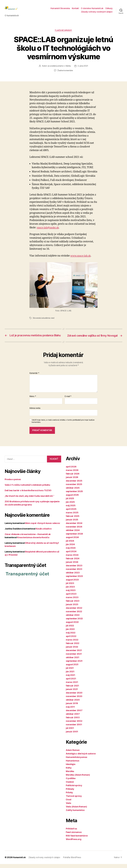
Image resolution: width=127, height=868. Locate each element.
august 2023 (72, 584)
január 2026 (72, 481)
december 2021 (74, 654)
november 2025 (74, 488)
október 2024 (73, 534)
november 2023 (74, 573)
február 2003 (73, 721)
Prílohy (69, 796)
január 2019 (72, 707)
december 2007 (74, 714)
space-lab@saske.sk (48, 228)
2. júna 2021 (83, 67)
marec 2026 (72, 474)
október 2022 (73, 619)
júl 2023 (70, 587)
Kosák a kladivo (44, 533)
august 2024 (72, 541)
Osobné (70, 786)
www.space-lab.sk (81, 256)
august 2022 (72, 626)
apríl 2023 (71, 598)
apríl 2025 (71, 513)
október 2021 (73, 661)
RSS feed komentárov (77, 840)
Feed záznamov (74, 836)
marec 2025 (72, 517)
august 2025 (72, 499)
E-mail (68, 400)
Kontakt (75, 9)
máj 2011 (70, 711)
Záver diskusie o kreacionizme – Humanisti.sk (28, 538)
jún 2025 (70, 506)
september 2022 (74, 623)
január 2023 (72, 608)
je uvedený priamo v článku (59, 67)
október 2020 (73, 704)
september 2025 (74, 495)
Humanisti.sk (19, 861)
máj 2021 (70, 679)
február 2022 (73, 647)
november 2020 (74, 700)
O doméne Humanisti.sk (92, 9)
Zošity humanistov (75, 814)
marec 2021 (72, 686)
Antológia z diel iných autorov (81, 758)
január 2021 (72, 693)
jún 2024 (70, 548)
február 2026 (73, 478)
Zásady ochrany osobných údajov (97, 12)
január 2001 (72, 736)
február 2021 (72, 690)
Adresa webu (35, 412)
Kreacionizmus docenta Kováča (33, 542)
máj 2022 (71, 637)
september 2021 (74, 665)
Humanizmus (72, 765)
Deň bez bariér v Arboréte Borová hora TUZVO (28, 495)
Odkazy (109, 9)
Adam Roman (73, 754)
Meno (33, 400)
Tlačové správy (64, 31)
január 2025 (72, 524)
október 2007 (73, 718)
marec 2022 (72, 644)
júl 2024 (70, 545)
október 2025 (73, 492)
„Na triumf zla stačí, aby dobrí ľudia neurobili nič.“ (29, 500)
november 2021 (74, 658)
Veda (68, 807)
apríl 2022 (71, 640)
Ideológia (71, 768)
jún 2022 (70, 633)
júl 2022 (70, 630)
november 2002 (74, 725)
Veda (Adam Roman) (76, 811)
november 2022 (74, 615)
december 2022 (74, 612)
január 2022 (72, 651)
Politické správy (74, 789)
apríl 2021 (71, 683)
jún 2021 (70, 676)
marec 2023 (72, 601)
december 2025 (74, 485)
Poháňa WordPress (73, 861)
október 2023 (73, 577)
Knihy (69, 772)
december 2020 (74, 697)
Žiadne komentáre (65, 71)
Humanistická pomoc (77, 761)
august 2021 (72, 668)
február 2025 (73, 520)
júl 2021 (70, 672)
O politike (71, 782)
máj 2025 (71, 509)
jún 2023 (70, 591)
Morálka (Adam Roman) (78, 779)
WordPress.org (74, 843)
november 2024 (74, 531)
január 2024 (72, 566)
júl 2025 (70, 502)
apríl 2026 (71, 471)
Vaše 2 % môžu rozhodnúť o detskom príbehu (27, 489)
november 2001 (74, 729)
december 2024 (74, 527)
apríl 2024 (71, 555)
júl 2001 (70, 732)
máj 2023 (71, 594)
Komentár (34, 377)
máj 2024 (71, 552)
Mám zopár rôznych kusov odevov (43, 527)
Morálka (70, 775)
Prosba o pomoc (13, 483)
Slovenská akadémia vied (44, 319)
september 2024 (74, 538)
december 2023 (74, 570)
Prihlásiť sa (71, 833)
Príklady (70, 793)
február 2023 (73, 605)
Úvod (69, 804)
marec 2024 (72, 559)
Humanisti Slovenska (60, 9)
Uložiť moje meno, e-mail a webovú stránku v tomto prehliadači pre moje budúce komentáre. (63, 425)
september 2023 (74, 580)
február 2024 (73, 562)
